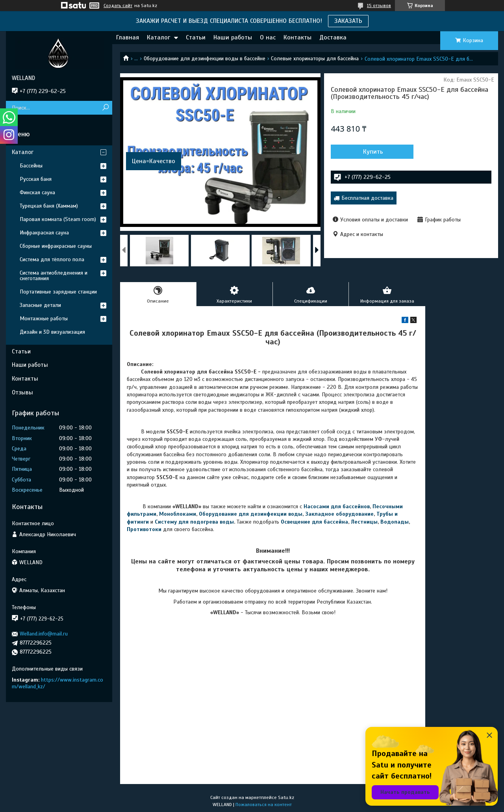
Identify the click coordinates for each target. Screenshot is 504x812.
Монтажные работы (44, 319)
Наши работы (233, 37)
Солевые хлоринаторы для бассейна (315, 59)
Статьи (196, 37)
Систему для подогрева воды (194, 522)
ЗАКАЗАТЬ (348, 21)
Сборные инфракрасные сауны (56, 246)
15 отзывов (379, 6)
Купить (373, 152)
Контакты (297, 37)
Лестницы (364, 522)
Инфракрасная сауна (44, 233)
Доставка (333, 37)
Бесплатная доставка (367, 198)
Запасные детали (40, 305)
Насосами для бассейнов (337, 506)
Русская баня (36, 179)
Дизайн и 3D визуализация (52, 332)
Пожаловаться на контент (264, 805)
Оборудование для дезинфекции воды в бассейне (205, 59)
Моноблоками (178, 514)
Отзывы (22, 392)
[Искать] (105, 108)
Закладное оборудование (339, 514)
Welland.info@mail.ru (44, 634)
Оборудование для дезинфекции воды (251, 514)
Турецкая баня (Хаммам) (49, 206)
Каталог (158, 37)
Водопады (395, 522)
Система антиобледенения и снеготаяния (54, 276)
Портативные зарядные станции (58, 292)
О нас (268, 37)
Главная (128, 37)
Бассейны (31, 166)
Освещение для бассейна (314, 522)
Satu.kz (286, 797)
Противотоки (144, 529)
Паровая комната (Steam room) (58, 219)
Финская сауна (37, 192)
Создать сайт (118, 6)
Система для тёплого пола (52, 259)
